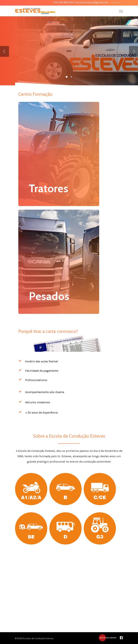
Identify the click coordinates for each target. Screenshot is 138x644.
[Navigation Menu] (121, 11)
